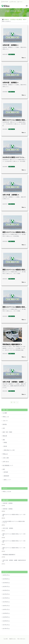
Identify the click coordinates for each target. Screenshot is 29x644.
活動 (4, 440)
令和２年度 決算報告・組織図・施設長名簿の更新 (14, 561)
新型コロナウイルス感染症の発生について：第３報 (14, 535)
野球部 (5, 443)
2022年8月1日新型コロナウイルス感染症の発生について (14, 522)
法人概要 (5, 413)
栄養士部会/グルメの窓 (9, 450)
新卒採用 (6, 472)
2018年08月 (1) (6, 617)
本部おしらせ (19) (7, 492)
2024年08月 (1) (6, 579)
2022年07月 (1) (6, 587)
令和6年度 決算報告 (10, 45)
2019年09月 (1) (6, 613)
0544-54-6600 (5, 2)
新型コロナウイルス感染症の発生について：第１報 (14, 548)
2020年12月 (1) (6, 606)
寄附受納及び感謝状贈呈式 (12, 344)
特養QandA (5, 454)
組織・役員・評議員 (7, 432)
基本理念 (5, 424)
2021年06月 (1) (6, 602)
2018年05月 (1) (6, 621)
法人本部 (6, 639)
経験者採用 (6, 476)
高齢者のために (13, 639)
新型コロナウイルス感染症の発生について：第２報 (14, 515)
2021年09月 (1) (6, 598)
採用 (4, 469)
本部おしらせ (6, 417)
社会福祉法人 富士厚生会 (9, 20)
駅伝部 (5, 446)
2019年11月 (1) (6, 609)
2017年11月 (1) (6, 625)
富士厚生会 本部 (21, 20)
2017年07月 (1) (6, 629)
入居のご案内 (6, 458)
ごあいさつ (5, 421)
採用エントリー (7, 480)
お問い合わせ (14, 2)
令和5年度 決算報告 (10, 83)
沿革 (4, 428)
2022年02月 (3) (6, 590)
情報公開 (5, 436)
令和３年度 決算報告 (10, 195)
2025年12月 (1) (6, 575)
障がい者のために (21, 639)
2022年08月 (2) (6, 583)
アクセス (21, 2)
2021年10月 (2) (6, 594)
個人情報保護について (8, 465)
